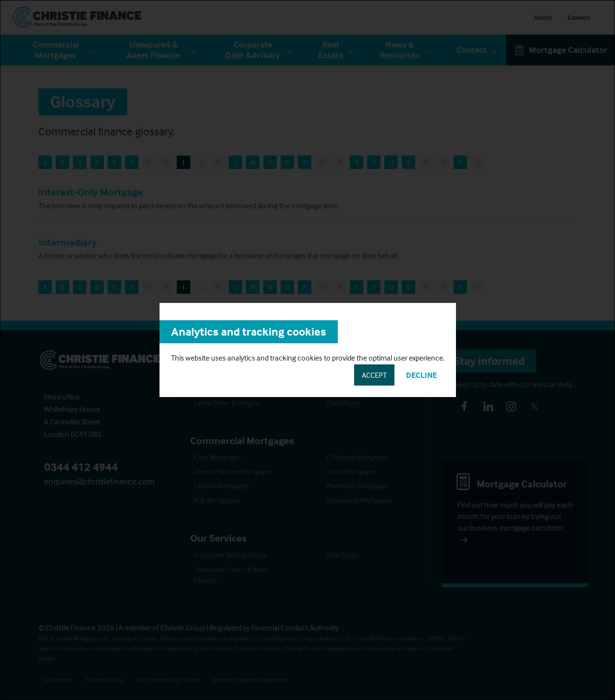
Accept (374, 375)
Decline (421, 375)
